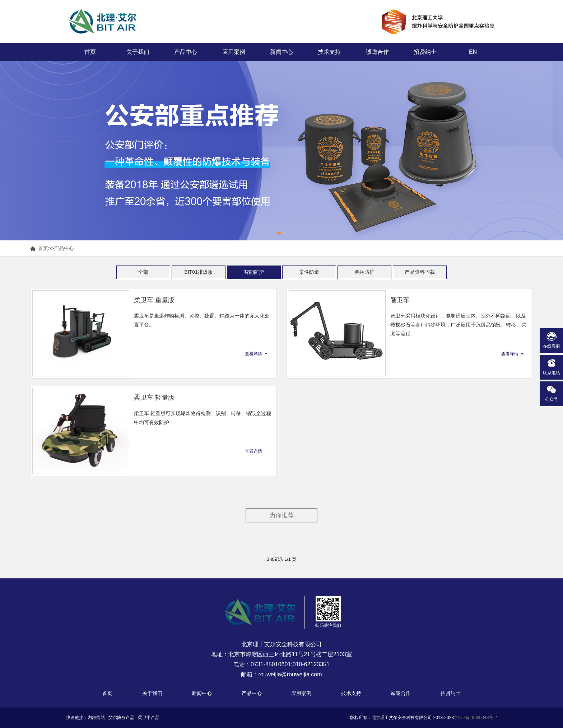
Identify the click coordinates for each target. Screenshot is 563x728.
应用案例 (234, 52)
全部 (143, 272)
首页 (90, 52)
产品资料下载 (420, 272)
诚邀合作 (377, 52)
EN (473, 52)
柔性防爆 (309, 272)
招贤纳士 (425, 52)
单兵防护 (364, 272)
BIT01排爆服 (198, 272)
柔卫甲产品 (149, 718)
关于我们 (138, 52)
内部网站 (96, 718)
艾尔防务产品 (121, 718)
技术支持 (329, 52)
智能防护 (254, 272)
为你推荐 (281, 515)
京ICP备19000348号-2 (475, 718)
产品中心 (186, 52)
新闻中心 (281, 52)
